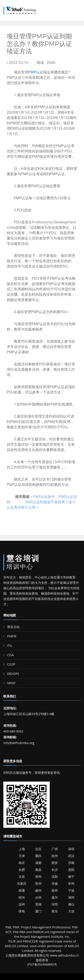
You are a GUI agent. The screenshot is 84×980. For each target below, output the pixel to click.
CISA (9, 655)
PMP (32, 72)
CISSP (9, 664)
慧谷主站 (12, 627)
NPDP (9, 683)
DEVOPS (11, 674)
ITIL (8, 646)
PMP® (10, 636)
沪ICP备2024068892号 (42, 964)
